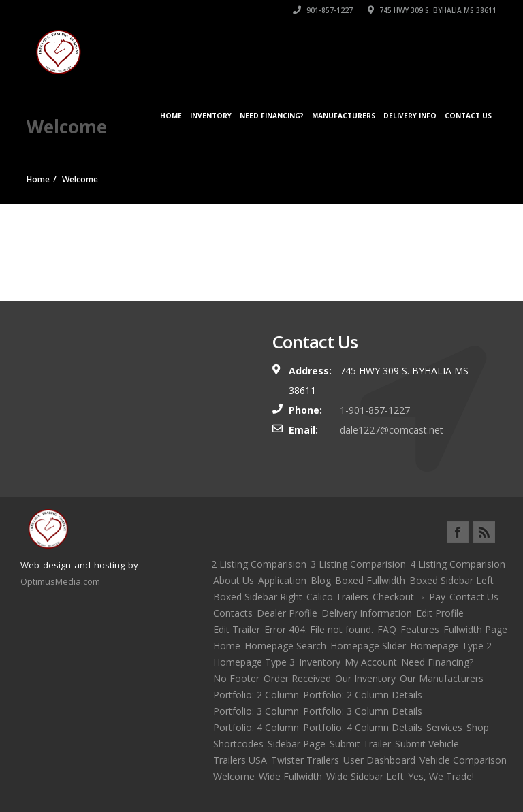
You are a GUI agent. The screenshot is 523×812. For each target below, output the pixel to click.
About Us (234, 580)
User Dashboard (379, 760)
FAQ (387, 629)
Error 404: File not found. (319, 629)
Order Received (297, 678)
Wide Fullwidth (290, 776)
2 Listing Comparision (259, 564)
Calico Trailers (337, 597)
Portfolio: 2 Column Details (363, 695)
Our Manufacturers (442, 678)
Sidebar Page (297, 744)
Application (282, 580)
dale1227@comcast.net (392, 430)
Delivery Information (367, 613)
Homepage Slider (368, 646)
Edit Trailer (237, 629)
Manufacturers (344, 116)
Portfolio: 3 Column (256, 711)
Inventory (211, 116)
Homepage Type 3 (254, 662)
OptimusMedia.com (60, 581)
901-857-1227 (323, 10)
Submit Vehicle (427, 744)
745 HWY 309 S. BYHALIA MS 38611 (432, 10)
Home (171, 116)
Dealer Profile (287, 613)
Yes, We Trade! (441, 776)
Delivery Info (410, 116)
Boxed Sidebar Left (451, 580)
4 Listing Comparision (458, 564)
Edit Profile (440, 613)
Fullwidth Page (475, 629)
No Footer (236, 678)
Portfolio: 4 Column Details (363, 727)
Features (420, 629)
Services (444, 727)
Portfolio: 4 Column (256, 727)
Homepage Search (285, 646)
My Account (371, 662)
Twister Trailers (305, 760)
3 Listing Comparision (358, 564)
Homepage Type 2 (451, 646)
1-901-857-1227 (375, 410)
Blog (321, 580)
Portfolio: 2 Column (256, 695)
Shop (478, 727)
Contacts (233, 613)
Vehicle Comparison (463, 760)
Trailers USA (240, 760)
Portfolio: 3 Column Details (363, 711)
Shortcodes (238, 744)
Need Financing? (272, 116)
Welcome (234, 776)
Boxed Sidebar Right (258, 597)
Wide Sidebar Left (365, 776)
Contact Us (468, 116)
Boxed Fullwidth (370, 580)
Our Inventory (365, 678)
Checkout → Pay (409, 597)
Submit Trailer (360, 744)
